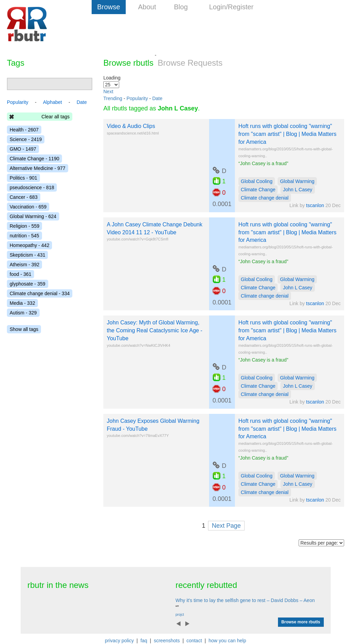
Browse (109, 7)
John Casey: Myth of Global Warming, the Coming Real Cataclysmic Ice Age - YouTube (154, 330)
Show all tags (24, 329)
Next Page (226, 526)
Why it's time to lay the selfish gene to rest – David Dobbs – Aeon (245, 600)
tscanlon (315, 205)
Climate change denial (265, 198)
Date (157, 98)
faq (144, 641)
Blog (181, 7)
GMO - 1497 (23, 149)
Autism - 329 (23, 313)
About (147, 7)
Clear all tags (55, 117)
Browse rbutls (128, 63)
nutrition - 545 (24, 236)
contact (194, 641)
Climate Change (258, 190)
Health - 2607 (24, 130)
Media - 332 (22, 303)
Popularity (137, 98)
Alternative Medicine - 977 (38, 168)
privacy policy (120, 641)
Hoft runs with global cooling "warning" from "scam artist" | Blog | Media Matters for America (287, 134)
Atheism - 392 (24, 265)
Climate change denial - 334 (40, 293)
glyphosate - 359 (28, 284)
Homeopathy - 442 (29, 245)
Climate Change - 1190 (34, 159)
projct (180, 615)
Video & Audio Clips (131, 126)
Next (108, 92)
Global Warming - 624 (33, 216)
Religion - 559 (24, 226)
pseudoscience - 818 (32, 187)
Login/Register (231, 7)
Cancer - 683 (24, 197)
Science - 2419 (26, 139)
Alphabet (53, 102)
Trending (113, 98)
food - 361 (20, 274)
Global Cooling (257, 181)
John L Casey (297, 190)
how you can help (227, 641)
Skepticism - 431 (27, 255)
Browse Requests (190, 63)
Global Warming (297, 181)
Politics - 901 (23, 178)
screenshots (167, 641)
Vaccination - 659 (28, 207)
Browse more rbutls (301, 622)
